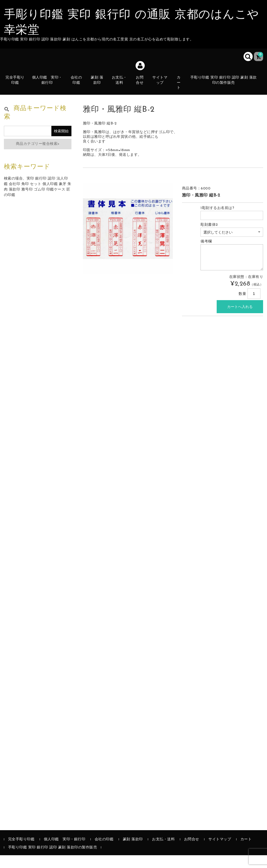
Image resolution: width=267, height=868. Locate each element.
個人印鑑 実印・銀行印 (49, 85)
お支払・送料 (122, 88)
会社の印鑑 (78, 88)
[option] (128, 241)
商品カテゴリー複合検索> (38, 157)
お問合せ (142, 90)
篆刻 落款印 (99, 88)
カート (182, 88)
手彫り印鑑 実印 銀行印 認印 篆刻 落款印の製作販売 (226, 85)
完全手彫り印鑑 (17, 88)
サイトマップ (163, 88)
